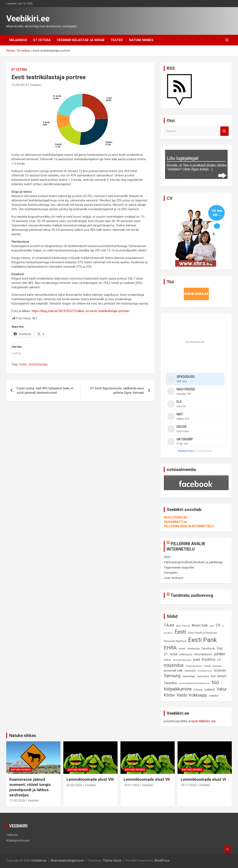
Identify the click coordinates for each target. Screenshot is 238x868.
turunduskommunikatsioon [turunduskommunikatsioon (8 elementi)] (194, 683)
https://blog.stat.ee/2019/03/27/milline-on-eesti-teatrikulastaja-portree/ (81, 311)
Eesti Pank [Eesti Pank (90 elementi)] (202, 640)
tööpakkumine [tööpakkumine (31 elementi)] (178, 689)
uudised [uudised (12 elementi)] (209, 690)
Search (224, 131)
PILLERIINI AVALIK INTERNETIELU (189, 526)
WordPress (162, 861)
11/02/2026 (17, 801)
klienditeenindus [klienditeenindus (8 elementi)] (182, 660)
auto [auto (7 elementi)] (212, 626)
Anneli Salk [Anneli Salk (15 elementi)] (200, 625)
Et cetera (42, 40)
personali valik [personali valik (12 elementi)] (173, 671)
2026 (167, 557)
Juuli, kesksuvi (173, 578)
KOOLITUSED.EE (176, 517)
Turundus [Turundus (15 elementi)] (170, 683)
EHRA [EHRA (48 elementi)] (170, 648)
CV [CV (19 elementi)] (218, 625)
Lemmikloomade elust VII (147, 779)
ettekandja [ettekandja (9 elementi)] (194, 649)
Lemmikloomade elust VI (203, 779)
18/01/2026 (132, 785)
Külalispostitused (18, 841)
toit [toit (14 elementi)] (213, 676)
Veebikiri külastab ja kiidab (81, 40)
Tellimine (12, 835)
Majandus (18, 40)
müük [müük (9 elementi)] (207, 666)
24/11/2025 (189, 785)
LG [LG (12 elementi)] (219, 660)
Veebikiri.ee (28, 19)
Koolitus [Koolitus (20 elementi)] (209, 659)
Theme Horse (112, 861)
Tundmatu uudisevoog (192, 595)
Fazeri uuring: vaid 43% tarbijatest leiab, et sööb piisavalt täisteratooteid (45, 390)
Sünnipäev (171, 573)
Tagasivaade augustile (179, 567)
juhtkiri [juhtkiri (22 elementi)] (220, 654)
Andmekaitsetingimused (67, 861)
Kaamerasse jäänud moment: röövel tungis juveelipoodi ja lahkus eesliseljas (30, 787)
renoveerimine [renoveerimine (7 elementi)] (205, 671)
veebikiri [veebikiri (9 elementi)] (214, 696)
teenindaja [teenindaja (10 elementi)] (189, 676)
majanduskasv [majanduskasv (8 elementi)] (194, 666)
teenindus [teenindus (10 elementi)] (203, 676)
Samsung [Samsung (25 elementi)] (172, 676)
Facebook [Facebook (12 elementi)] (208, 649)
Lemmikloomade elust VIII (90, 779)
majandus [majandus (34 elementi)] (174, 665)
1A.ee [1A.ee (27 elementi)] (169, 625)
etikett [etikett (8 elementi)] (182, 649)
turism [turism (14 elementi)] (222, 676)
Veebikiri (35, 85)
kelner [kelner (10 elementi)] (167, 660)
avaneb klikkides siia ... (203, 721)
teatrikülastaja (38, 364)
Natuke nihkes (141, 40)
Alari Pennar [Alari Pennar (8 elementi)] (183, 626)
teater (23, 364)
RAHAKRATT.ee (175, 522)
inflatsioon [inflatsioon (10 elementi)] (186, 654)
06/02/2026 (74, 785)
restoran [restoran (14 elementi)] (220, 671)
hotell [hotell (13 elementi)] (174, 654)
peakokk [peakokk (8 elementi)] (217, 666)
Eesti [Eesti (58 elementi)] (180, 632)
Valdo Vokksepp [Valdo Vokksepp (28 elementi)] (192, 695)
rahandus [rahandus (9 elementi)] (190, 671)
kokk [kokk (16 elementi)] (197, 660)
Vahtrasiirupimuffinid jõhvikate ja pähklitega (193, 562)
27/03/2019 (19, 85)
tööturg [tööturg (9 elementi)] (198, 690)
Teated (117, 40)
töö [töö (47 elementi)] (215, 682)
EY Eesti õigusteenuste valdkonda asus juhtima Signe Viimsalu (117, 390)
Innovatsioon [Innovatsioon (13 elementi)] (203, 654)
